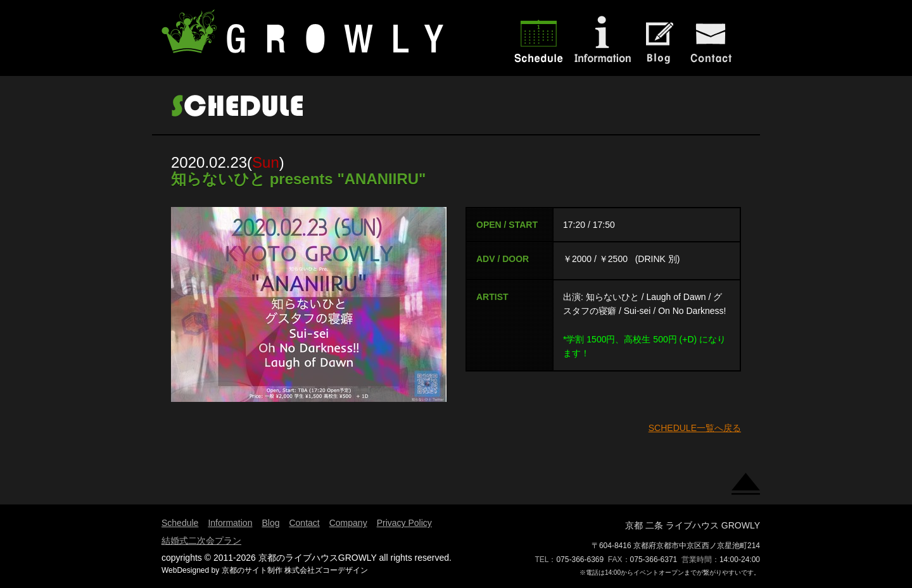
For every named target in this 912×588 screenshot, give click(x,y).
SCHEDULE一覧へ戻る (695, 428)
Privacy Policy (404, 523)
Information (230, 523)
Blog (270, 523)
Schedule (180, 523)
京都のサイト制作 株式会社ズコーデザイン (295, 570)
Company (348, 523)
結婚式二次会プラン (201, 541)
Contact (304, 523)
